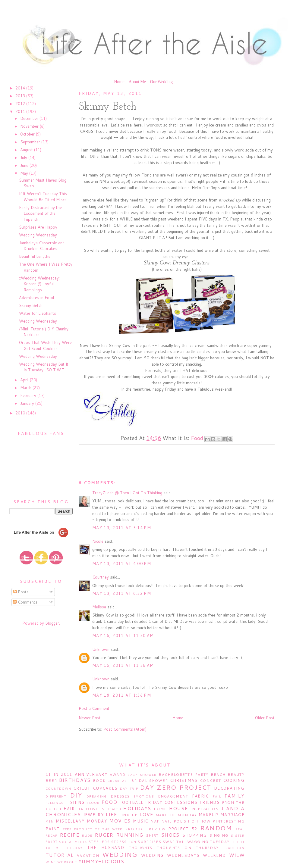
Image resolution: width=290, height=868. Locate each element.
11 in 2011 (59, 774)
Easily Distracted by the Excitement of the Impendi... (40, 213)
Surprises (150, 842)
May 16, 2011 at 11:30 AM (123, 635)
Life (111, 814)
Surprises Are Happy (38, 227)
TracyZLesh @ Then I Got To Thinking (127, 493)
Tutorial (60, 855)
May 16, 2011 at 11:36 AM (123, 665)
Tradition (234, 848)
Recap (52, 835)
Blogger (52, 623)
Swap (169, 842)
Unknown (101, 649)
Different (56, 796)
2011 (21, 111)
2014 (21, 88)
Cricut (82, 788)
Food (197, 438)
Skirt (52, 842)
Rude (87, 835)
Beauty (236, 774)
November (30, 126)
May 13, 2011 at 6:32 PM (122, 593)
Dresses (120, 796)
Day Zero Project (176, 787)
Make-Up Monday (176, 815)
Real (240, 829)
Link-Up (128, 815)
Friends (210, 802)
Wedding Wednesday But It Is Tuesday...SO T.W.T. (44, 367)
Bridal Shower (150, 781)
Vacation (88, 856)
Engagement (173, 796)
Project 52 (183, 829)
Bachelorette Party (183, 774)
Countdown (58, 788)
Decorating (229, 788)
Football (131, 802)
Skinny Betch (31, 305)
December (30, 118)
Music (141, 821)
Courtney (101, 577)
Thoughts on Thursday (188, 848)
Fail (217, 796)
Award (118, 774)
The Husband (106, 848)
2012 (21, 104)
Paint (53, 829)
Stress (119, 842)
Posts (21, 592)
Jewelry (93, 815)
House (179, 808)
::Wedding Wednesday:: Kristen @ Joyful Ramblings (40, 284)
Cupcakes (105, 788)
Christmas (184, 780)
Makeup (208, 815)
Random (216, 828)
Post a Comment (94, 708)
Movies (120, 821)
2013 (21, 96)
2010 (21, 413)
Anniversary (91, 774)
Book (99, 781)
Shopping (195, 835)
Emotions (144, 796)
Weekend (214, 855)
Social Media (73, 842)
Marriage (232, 815)
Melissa (99, 607)
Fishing (75, 802)
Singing (219, 835)
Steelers (99, 842)
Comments (25, 602)
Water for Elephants (38, 313)
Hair (69, 809)
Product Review (145, 829)
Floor (93, 803)
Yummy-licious (101, 861)
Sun (132, 842)
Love (147, 814)
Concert (210, 781)
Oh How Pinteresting (218, 821)
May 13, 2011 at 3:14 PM (122, 528)
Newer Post (90, 718)
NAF (155, 821)
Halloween (91, 809)
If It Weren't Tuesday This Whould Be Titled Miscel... (45, 197)
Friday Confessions (171, 802)
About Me (137, 82)
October (28, 134)
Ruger (104, 835)
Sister (238, 835)
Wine (51, 862)
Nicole (98, 541)
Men (50, 821)
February (29, 395)
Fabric (200, 796)
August (27, 150)
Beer (51, 781)
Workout (67, 862)
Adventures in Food (36, 298)
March (26, 388)
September (31, 142)
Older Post (265, 718)
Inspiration (204, 809)
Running (130, 835)
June (25, 165)
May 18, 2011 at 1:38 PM (122, 695)
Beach (218, 774)
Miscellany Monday (82, 821)
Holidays (137, 808)
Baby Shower (142, 775)
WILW (237, 855)
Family (235, 796)
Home (119, 82)
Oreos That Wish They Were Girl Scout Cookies (45, 345)
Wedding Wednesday (38, 235)
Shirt (153, 835)
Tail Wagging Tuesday (203, 842)
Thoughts (141, 848)
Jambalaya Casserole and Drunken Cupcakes (42, 246)
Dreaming (97, 796)
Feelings (55, 803)
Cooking (234, 780)
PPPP (67, 829)
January (28, 403)
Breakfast (118, 781)
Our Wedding (161, 82)
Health (114, 809)
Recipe (70, 835)
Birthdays (75, 780)
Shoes (170, 835)
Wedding (120, 854)
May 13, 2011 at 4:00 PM (122, 564)
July (24, 158)
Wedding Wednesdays (170, 855)
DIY (76, 795)
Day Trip (129, 788)
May (25, 173)
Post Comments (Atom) (125, 729)
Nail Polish (175, 821)
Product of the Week (98, 829)
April (25, 380)
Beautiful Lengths (35, 256)
